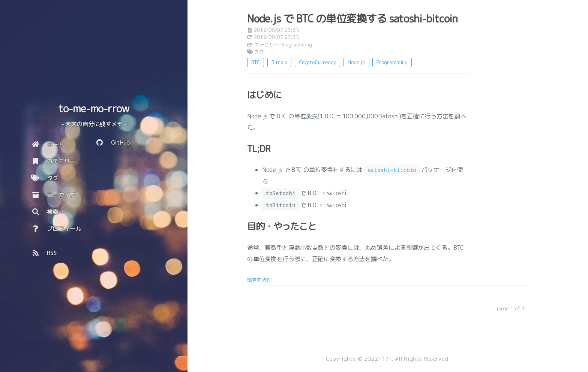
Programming (296, 45)
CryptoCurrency (318, 62)
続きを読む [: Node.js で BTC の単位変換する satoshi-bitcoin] (259, 280)
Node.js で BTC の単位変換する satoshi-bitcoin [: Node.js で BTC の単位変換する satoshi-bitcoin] (352, 19)
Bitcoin (280, 62)
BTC (256, 62)
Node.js (356, 62)
